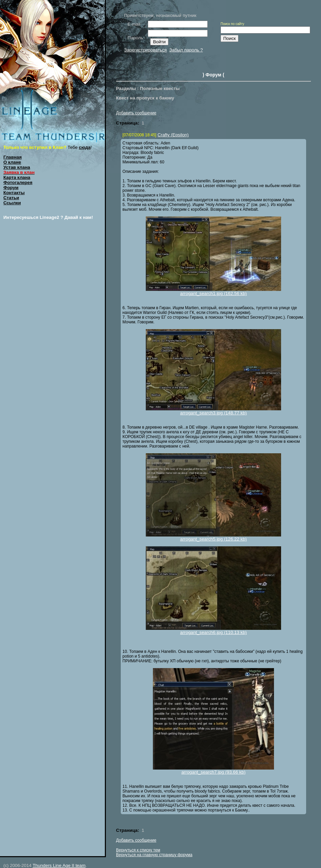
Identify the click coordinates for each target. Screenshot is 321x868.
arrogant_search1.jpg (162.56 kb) (213, 293)
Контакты (14, 193)
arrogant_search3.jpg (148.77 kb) (213, 413)
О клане (12, 162)
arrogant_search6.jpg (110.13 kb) (213, 632)
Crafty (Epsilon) (173, 135)
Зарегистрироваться (145, 50)
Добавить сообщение (136, 113)
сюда (85, 147)
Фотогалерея (18, 182)
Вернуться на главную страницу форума (154, 855)
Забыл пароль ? (186, 50)
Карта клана (17, 177)
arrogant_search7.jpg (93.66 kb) (213, 772)
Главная (13, 157)
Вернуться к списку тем (138, 850)
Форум (11, 188)
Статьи (11, 198)
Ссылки (12, 203)
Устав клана (17, 167)
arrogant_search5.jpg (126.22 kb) (213, 539)
